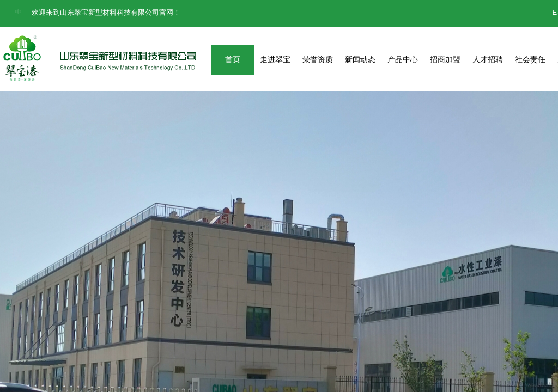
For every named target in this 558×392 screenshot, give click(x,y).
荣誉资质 (318, 60)
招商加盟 (445, 60)
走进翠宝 (275, 60)
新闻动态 (360, 60)
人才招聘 (488, 60)
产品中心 (403, 60)
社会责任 (530, 60)
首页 (233, 60)
